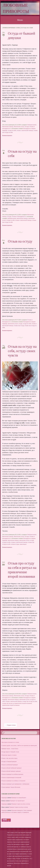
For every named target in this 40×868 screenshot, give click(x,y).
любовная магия (12, 218)
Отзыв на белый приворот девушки (11, 771)
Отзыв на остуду (20, 242)
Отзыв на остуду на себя (22, 154)
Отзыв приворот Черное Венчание (11, 787)
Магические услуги (19, 127)
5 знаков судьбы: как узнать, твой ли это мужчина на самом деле (19, 746)
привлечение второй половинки (11, 705)
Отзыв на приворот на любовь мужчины (12, 774)
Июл (3, 241)
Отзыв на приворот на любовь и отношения (13, 781)
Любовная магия (32, 125)
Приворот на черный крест (19, 798)
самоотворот (23, 544)
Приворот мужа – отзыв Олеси (10, 749)
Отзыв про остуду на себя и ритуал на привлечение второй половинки (22, 570)
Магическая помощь (8, 127)
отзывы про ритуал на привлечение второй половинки (17, 703)
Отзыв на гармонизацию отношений (11, 778)
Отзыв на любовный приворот (10, 765)
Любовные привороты (16, 9)
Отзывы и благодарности (19, 217)
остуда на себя (12, 130)
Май (4, 563)
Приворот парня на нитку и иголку (21, 804)
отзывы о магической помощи (25, 130)
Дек (3, 33)
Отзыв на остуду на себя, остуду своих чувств (22, 351)
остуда (20, 324)
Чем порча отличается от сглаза (10, 742)
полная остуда (15, 544)
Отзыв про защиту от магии (9, 755)
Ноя (4, 151)
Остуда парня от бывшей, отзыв (10, 752)
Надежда (4, 798)
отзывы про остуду (19, 326)
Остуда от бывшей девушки (21, 36)
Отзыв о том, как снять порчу (9, 758)
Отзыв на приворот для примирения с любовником (15, 784)
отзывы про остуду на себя (30, 701)
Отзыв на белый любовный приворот (12, 768)
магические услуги (13, 324)
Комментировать (7, 135)
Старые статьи (11, 725)
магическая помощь (22, 218)
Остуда (27, 127)
